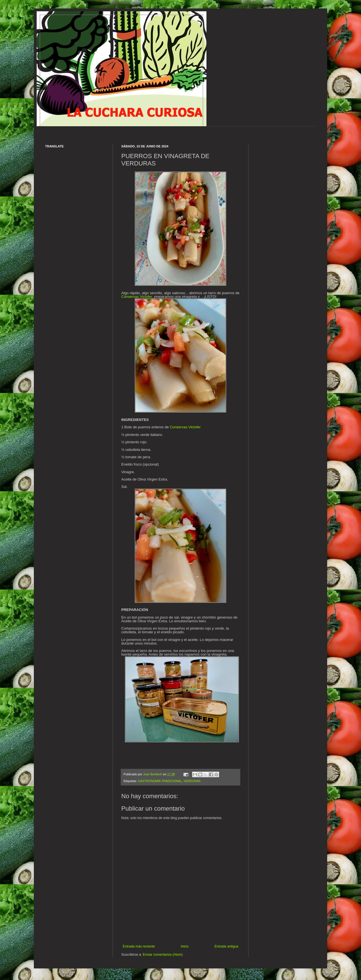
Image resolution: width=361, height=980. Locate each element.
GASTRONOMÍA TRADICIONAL (160, 781)
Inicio (185, 946)
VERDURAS (192, 781)
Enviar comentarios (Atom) (163, 955)
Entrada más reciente (139, 946)
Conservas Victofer (137, 297)
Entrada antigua (226, 946)
